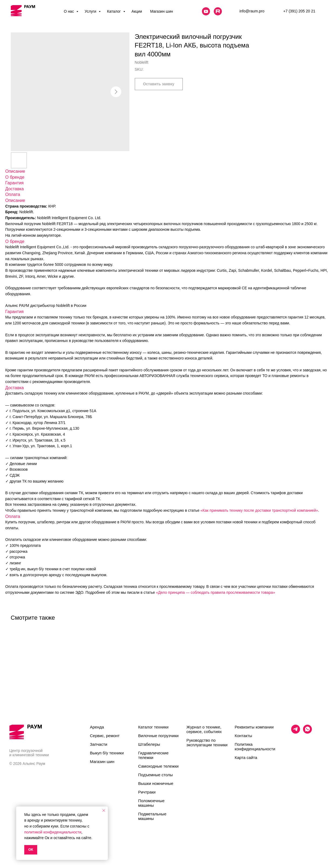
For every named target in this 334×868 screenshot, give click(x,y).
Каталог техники (154, 727)
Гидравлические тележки (154, 755)
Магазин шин (162, 11)
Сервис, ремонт (105, 736)
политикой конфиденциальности (53, 832)
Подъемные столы (156, 775)
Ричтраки (147, 792)
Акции (137, 11)
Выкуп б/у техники (107, 753)
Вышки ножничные (156, 783)
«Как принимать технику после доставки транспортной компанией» (259, 510)
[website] (206, 11)
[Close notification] (104, 811)
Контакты (244, 736)
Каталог (114, 11)
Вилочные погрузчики (159, 736)
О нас (69, 11)
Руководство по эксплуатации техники (207, 742)
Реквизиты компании (254, 727)
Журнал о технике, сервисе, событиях (204, 729)
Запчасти (99, 744)
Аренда (97, 727)
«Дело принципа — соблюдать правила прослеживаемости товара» (216, 592)
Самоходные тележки (159, 766)
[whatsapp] (307, 732)
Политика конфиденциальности (255, 747)
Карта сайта (246, 757)
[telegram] (296, 732)
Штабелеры (149, 744)
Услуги (91, 11)
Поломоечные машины (151, 803)
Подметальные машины (152, 816)
